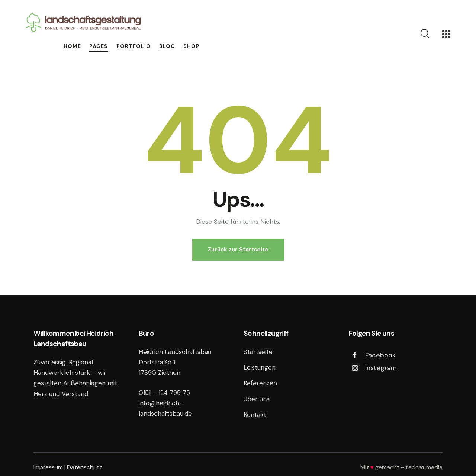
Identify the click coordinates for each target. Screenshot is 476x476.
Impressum (48, 467)
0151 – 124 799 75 (164, 393)
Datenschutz (85, 467)
